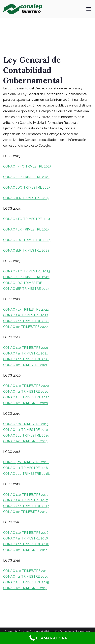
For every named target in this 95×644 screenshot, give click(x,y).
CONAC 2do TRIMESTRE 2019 (26, 435)
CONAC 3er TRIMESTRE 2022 (26, 315)
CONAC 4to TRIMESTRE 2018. (26, 462)
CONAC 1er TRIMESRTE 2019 (25, 441)
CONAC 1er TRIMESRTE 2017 (25, 512)
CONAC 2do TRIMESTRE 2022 (26, 321)
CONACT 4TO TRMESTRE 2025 (27, 166)
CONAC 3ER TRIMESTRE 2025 (26, 177)
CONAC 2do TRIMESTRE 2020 (26, 397)
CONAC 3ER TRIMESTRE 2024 (26, 229)
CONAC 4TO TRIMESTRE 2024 (27, 219)
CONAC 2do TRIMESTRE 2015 (26, 582)
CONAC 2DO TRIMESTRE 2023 (27, 283)
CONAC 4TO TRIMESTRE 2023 (27, 271)
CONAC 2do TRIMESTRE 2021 (26, 359)
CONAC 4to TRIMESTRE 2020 (26, 386)
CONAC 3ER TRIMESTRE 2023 (26, 277)
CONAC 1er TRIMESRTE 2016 (25, 550)
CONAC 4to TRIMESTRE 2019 (26, 424)
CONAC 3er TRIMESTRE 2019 (26, 430)
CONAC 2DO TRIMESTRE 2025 (27, 187)
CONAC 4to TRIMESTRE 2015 (26, 571)
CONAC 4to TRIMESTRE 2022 (26, 309)
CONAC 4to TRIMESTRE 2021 (26, 348)
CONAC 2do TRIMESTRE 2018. (26, 474)
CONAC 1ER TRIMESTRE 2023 (26, 289)
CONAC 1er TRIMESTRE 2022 (25, 327)
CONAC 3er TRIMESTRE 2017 (25, 500)
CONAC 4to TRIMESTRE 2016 (26, 533)
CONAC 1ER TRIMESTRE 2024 (26, 250)
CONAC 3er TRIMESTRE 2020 (26, 392)
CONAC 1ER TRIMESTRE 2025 (26, 198)
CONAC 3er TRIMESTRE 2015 (25, 577)
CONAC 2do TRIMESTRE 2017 (26, 506)
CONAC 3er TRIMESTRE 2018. (26, 468)
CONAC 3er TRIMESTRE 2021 (25, 353)
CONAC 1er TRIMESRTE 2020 (26, 403)
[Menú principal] (89, 9)
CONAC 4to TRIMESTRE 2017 (26, 495)
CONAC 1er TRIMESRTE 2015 (25, 588)
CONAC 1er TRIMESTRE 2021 (25, 365)
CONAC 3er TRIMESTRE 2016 (26, 538)
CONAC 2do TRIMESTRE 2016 (26, 544)
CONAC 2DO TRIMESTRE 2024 (27, 240)
